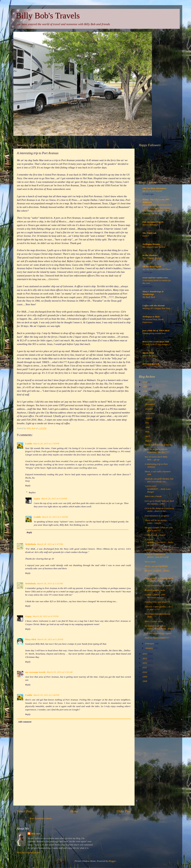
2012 (145, 663)
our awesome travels (35, 672)
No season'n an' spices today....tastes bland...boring (159, 627)
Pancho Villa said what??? (157, 602)
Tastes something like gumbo (158, 585)
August (149, 418)
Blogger (112, 861)
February (150, 643)
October (149, 409)
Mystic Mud (148, 353)
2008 (145, 681)
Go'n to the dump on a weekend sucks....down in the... (159, 510)
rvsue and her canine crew (155, 278)
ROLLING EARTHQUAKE (156, 342)
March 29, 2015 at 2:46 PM (46, 695)
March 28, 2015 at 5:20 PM (50, 639)
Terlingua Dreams (151, 244)
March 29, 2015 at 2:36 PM (55, 517)
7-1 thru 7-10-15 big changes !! (157, 344)
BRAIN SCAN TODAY (152, 191)
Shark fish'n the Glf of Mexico (159, 445)
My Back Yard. (149, 297)
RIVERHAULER (151, 364)
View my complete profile (29, 852)
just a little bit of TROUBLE (156, 330)
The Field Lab (149, 233)
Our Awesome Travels (153, 222)
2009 (145, 677)
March (149, 441)
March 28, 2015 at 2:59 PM (46, 444)
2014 (145, 654)
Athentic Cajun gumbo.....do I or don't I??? (158, 608)
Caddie (29, 444)
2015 (145, 396)
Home (74, 811)
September (150, 413)
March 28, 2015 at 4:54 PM (54, 499)
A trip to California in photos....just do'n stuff (156, 556)
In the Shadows (150, 255)
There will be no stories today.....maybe (156, 522)
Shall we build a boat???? (157, 638)
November (150, 404)
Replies (32, 493)
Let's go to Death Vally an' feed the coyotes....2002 (159, 502)
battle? (146, 236)
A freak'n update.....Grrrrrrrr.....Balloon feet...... (159, 542)
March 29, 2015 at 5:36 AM (59, 672)
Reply (28, 486)
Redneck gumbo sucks (155, 590)
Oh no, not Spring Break (156, 566)
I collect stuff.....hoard (155, 535)
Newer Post (24, 811)
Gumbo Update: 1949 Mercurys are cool (155, 596)
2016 (145, 391)
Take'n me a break (153, 496)
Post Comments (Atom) (41, 818)
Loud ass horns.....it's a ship (158, 550)
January (149, 648)
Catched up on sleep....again (158, 633)
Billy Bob (36, 834)
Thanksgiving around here (154, 333)
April (148, 436)
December (150, 400)
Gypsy (37, 499)
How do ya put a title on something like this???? (157, 451)
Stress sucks (150, 562)
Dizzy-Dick (31, 639)
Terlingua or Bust (151, 317)
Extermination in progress (157, 516)
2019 (145, 382)
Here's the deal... (150, 356)
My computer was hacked (154, 247)
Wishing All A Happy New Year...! (157, 308)
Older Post (124, 811)
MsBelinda (31, 544)
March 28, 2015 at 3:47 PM (50, 544)
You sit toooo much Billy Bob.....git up (156, 458)
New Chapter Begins (152, 258)
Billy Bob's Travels (48, 16)
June (148, 427)
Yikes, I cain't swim (154, 621)
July (148, 423)
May (148, 432)
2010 (145, 672)
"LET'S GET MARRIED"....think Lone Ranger (158, 489)
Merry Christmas (150, 225)
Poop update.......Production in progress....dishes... (159, 580)
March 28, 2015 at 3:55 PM (50, 583)
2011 (145, 667)
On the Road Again (152, 266)
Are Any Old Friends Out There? (157, 269)
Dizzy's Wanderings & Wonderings (153, 293)
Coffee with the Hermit (154, 305)
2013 (145, 658)
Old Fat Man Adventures (155, 188)
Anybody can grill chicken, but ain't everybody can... (159, 480)
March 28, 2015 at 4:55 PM (45, 616)
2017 (145, 386)
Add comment (25, 722)
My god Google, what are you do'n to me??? (159, 529)
